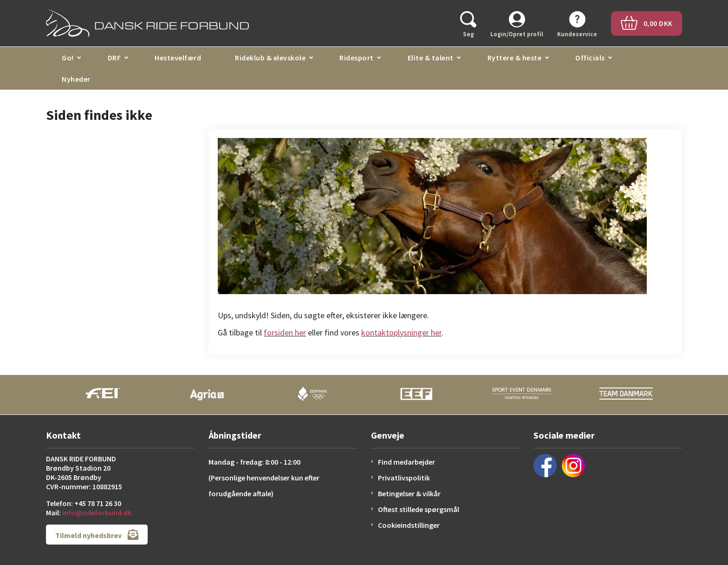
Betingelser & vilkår (409, 493)
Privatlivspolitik (404, 478)
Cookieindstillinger (409, 525)
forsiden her (285, 332)
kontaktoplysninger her (401, 332)
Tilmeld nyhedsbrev (97, 535)
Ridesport (357, 58)
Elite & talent (431, 58)
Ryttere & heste (515, 58)
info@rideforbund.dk (97, 512)
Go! (68, 58)
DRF (114, 58)
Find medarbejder (406, 462)
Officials (590, 58)
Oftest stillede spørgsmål (419, 509)
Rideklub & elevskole (270, 58)
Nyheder (76, 79)
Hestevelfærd (178, 58)
